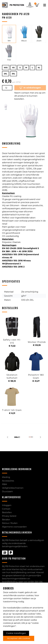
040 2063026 (10, 628)
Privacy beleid (9, 516)
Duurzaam (7, 491)
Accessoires (8, 481)
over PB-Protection (35, 611)
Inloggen (7, 505)
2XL (6, 74)
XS (13, 68)
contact (39, 605)
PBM (4, 484)
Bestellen (7, 512)
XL (39, 68)
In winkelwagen (30, 88)
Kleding (6, 477)
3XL (13, 74)
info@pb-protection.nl (15, 623)
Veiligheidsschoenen (13, 488)
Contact (6, 509)
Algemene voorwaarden (14, 527)
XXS (6, 68)
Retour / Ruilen (10, 523)
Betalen (6, 520)
